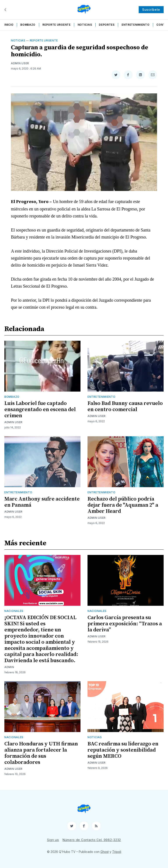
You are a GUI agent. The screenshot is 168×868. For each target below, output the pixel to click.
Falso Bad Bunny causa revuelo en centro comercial (125, 406)
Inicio (9, 25)
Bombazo (28, 25)
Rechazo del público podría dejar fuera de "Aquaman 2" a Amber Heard (123, 505)
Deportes (107, 25)
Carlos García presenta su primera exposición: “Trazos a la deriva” (125, 624)
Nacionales (14, 611)
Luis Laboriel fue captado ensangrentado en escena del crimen (40, 410)
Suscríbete (151, 10)
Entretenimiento (136, 25)
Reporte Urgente (57, 25)
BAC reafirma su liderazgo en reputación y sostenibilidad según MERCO (123, 750)
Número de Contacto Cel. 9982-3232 (92, 840)
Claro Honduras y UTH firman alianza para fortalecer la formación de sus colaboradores (41, 753)
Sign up (53, 840)
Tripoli (117, 852)
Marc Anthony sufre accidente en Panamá (42, 502)
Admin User (20, 63)
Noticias (85, 25)
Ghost (105, 852)
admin (9, 667)
